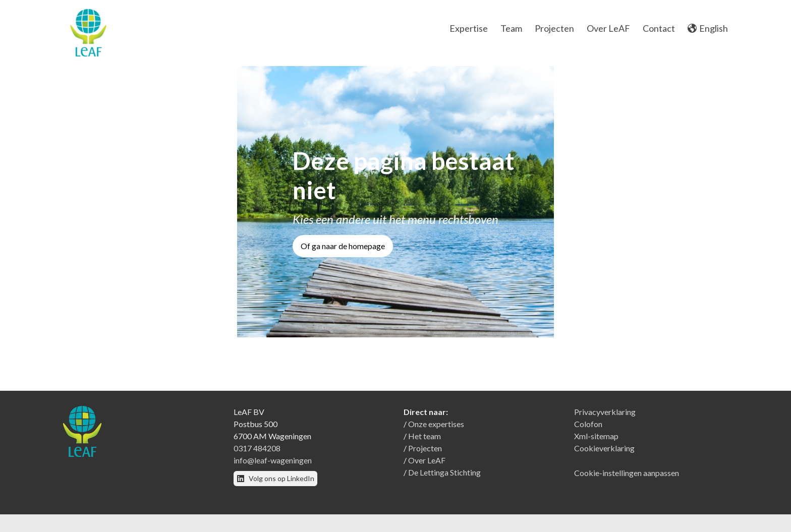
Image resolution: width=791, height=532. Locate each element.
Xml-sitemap (596, 441)
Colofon (588, 429)
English (708, 28)
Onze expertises (436, 429)
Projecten (554, 28)
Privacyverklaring (605, 417)
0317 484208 (257, 453)
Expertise (469, 28)
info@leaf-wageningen (273, 465)
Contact (659, 28)
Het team (425, 441)
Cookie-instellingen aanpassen (627, 478)
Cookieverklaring (604, 453)
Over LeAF (608, 28)
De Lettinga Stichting (444, 477)
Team (511, 28)
